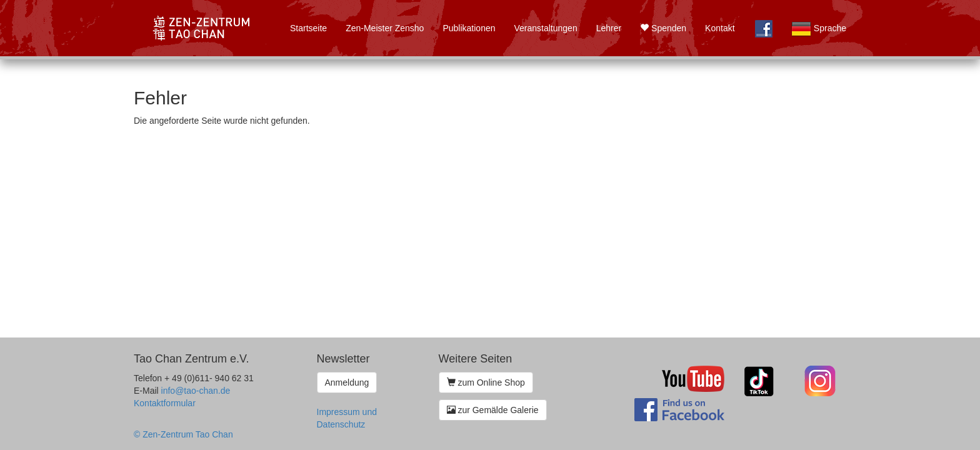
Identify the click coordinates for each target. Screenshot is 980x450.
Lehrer (609, 28)
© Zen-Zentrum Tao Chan (183, 434)
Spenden (663, 28)
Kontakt (720, 28)
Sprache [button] (819, 29)
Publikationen (469, 28)
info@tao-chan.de (196, 391)
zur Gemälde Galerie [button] (493, 410)
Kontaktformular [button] (165, 403)
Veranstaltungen (545, 28)
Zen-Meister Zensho (385, 28)
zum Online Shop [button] (486, 382)
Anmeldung (347, 382)
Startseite (308, 28)
